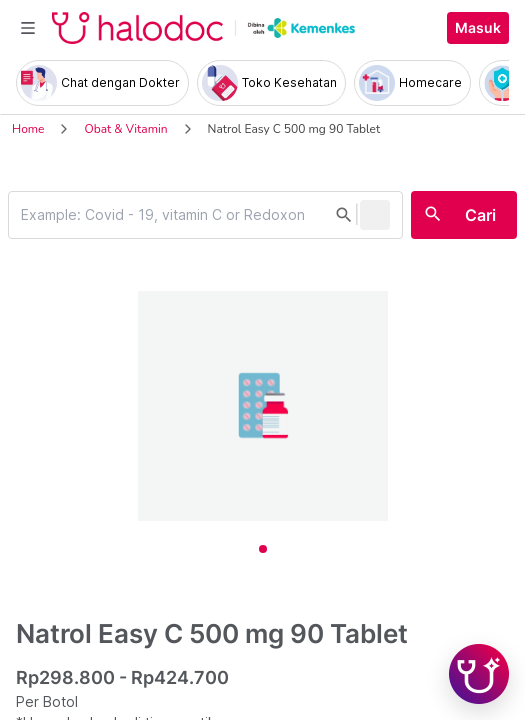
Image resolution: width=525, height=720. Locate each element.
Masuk (478, 28)
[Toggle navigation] (28, 28)
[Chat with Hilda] (479, 674)
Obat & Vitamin (125, 129)
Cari (480, 215)
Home (28, 129)
